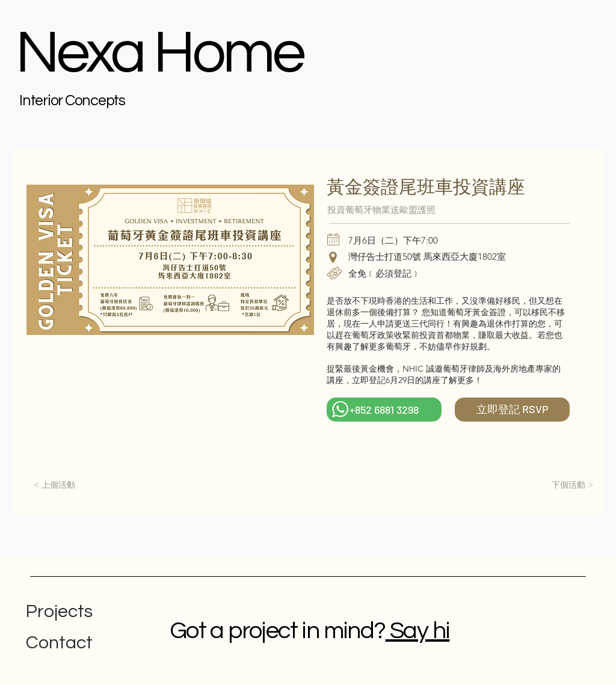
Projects (59, 611)
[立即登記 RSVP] (512, 410)
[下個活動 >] (572, 485)
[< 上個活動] (54, 485)
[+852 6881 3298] (384, 410)
